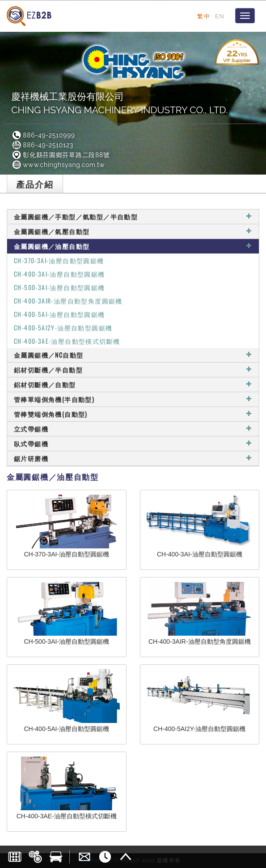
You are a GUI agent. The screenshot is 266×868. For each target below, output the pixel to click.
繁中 (204, 16)
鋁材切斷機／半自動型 (133, 370)
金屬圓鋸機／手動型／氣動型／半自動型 (133, 216)
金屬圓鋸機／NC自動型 (133, 355)
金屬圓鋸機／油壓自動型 (133, 246)
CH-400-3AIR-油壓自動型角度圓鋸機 (68, 301)
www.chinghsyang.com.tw (58, 165)
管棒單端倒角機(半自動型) (133, 399)
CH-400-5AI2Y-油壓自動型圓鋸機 (63, 327)
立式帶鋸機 (133, 429)
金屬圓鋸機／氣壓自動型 (133, 231)
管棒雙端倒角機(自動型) (133, 414)
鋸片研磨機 (133, 458)
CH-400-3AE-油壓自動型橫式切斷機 (67, 341)
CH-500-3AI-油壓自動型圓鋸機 (59, 287)
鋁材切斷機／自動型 (133, 384)
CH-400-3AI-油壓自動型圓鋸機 (59, 274)
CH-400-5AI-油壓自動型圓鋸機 (59, 314)
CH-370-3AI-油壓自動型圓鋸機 (59, 260)
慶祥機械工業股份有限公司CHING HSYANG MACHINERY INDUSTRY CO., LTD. (119, 103)
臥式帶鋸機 (133, 443)
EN (220, 16)
